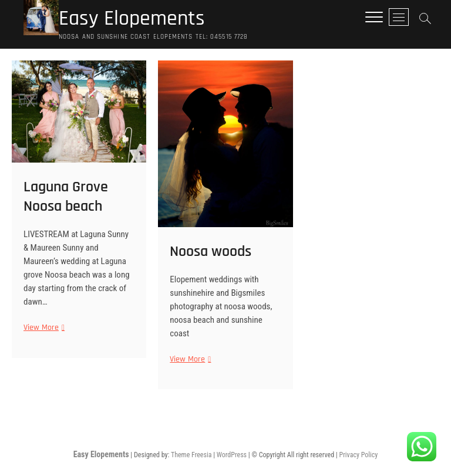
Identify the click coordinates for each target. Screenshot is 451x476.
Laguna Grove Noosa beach (66, 197)
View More (43, 328)
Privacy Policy (359, 455)
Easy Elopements (132, 19)
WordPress (232, 455)
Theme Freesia (191, 455)
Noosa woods (211, 251)
